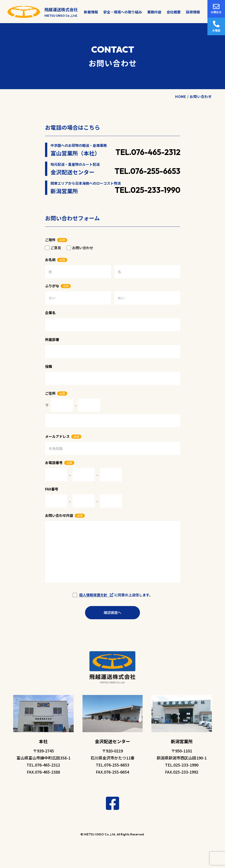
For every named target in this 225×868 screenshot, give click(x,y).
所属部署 (52, 339)
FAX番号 (52, 489)
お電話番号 (54, 463)
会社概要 (174, 12)
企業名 (50, 313)
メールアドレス (57, 436)
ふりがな (52, 286)
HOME (181, 96)
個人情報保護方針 (96, 595)
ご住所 (50, 393)
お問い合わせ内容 (59, 515)
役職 (49, 366)
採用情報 (193, 12)
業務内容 (154, 12)
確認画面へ (112, 612)
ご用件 (50, 240)
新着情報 (91, 12)
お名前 (50, 260)
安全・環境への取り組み (123, 12)
